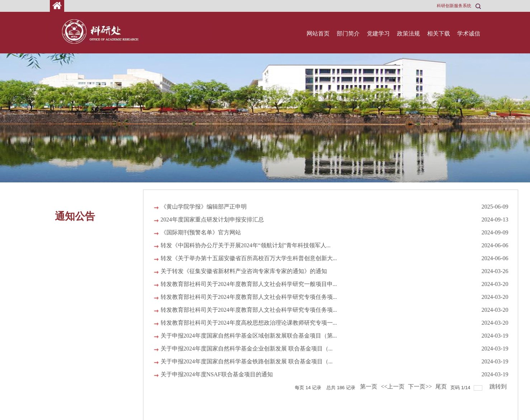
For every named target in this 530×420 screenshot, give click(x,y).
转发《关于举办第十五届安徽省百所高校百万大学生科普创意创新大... (249, 258)
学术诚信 (469, 34)
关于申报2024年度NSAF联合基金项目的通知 (217, 374)
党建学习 (378, 34)
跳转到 (499, 386)
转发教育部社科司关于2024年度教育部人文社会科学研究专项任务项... (249, 297)
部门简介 (348, 34)
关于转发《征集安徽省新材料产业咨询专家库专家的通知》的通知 (244, 271)
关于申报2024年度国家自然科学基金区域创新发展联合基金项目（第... (249, 336)
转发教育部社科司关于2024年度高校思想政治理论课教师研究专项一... (249, 323)
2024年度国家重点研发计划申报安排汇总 (212, 219)
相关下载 (439, 34)
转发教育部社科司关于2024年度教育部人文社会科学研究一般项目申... (249, 284)
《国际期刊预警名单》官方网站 (201, 232)
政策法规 (408, 34)
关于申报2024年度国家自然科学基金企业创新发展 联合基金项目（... (247, 349)
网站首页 (318, 34)
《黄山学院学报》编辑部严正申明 (204, 207)
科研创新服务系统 (454, 6)
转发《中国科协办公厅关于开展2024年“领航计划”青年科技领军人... (246, 245)
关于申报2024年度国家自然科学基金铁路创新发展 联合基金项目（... (247, 361)
